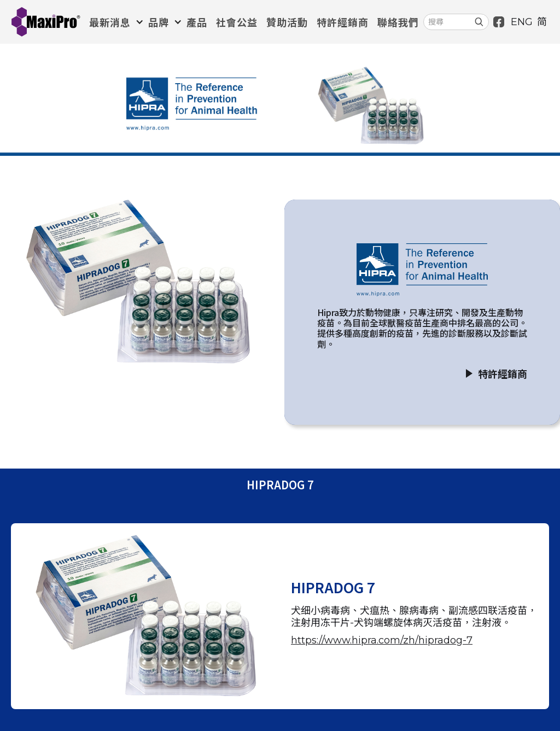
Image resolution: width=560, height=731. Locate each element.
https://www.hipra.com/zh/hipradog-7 (382, 641)
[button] (114, 22)
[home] (46, 22)
